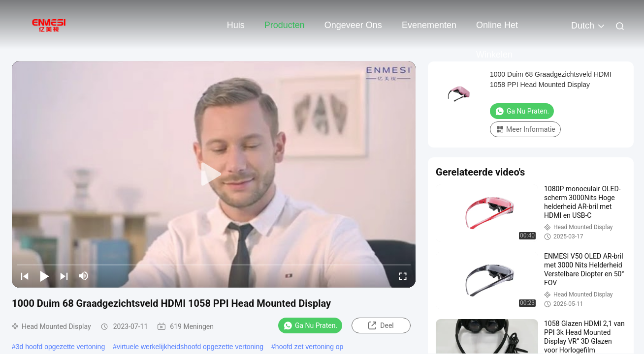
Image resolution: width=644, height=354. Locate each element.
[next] (64, 276)
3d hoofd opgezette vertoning (60, 347)
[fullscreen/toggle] (403, 276)
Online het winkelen (497, 30)
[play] (214, 175)
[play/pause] (44, 276)
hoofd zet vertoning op (309, 347)
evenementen (429, 25)
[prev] (25, 276)
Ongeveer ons (353, 25)
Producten (285, 25)
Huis (236, 25)
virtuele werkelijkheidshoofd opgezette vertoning (190, 347)
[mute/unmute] (84, 276)
